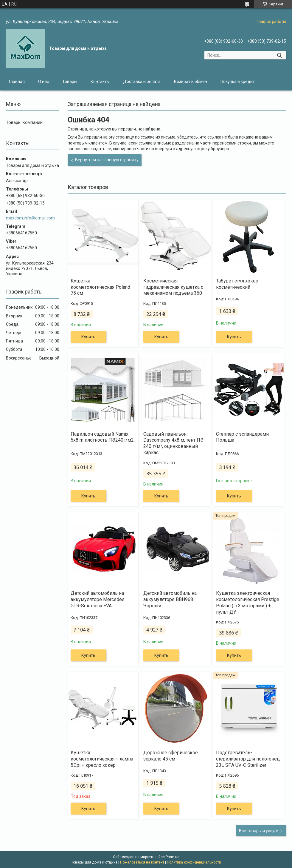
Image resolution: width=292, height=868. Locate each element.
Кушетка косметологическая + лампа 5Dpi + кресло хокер (102, 759)
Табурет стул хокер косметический (237, 284)
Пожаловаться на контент (142, 862)
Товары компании (24, 122)
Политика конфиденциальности (194, 862)
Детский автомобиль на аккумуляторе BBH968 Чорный (170, 599)
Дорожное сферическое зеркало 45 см (171, 756)
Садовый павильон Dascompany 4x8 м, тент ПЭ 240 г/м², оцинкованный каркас (173, 443)
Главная (17, 82)
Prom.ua (173, 857)
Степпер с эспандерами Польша (242, 437)
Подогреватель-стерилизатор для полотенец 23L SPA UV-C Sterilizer (248, 759)
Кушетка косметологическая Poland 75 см (100, 287)
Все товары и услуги (259, 831)
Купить (88, 337)
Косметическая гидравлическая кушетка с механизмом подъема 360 (173, 287)
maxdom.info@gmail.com (30, 218)
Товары (70, 82)
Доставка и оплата (142, 82)
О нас (44, 82)
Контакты (100, 82)
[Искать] (279, 55)
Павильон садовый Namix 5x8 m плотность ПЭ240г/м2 (102, 437)
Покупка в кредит (238, 82)
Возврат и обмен (191, 82)
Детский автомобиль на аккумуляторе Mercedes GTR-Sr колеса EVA (98, 599)
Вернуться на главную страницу (107, 160)
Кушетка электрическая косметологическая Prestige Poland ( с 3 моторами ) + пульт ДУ (248, 602)
